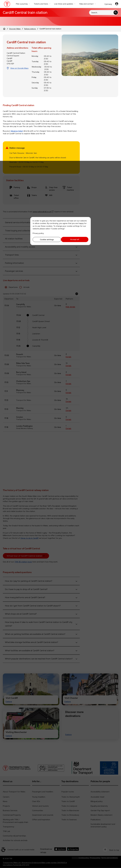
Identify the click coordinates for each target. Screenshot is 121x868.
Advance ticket (17, 131)
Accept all (75, 239)
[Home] (4, 29)
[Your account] (117, 4)
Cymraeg (108, 4)
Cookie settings (46, 239)
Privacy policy (38, 233)
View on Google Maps (19, 68)
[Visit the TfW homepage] (7, 4)
